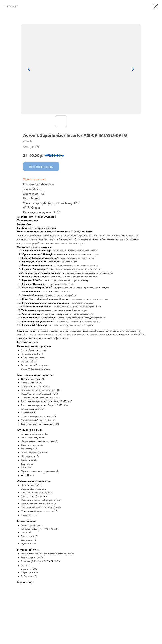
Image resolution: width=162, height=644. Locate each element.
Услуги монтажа (35, 179)
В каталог (12, 6)
